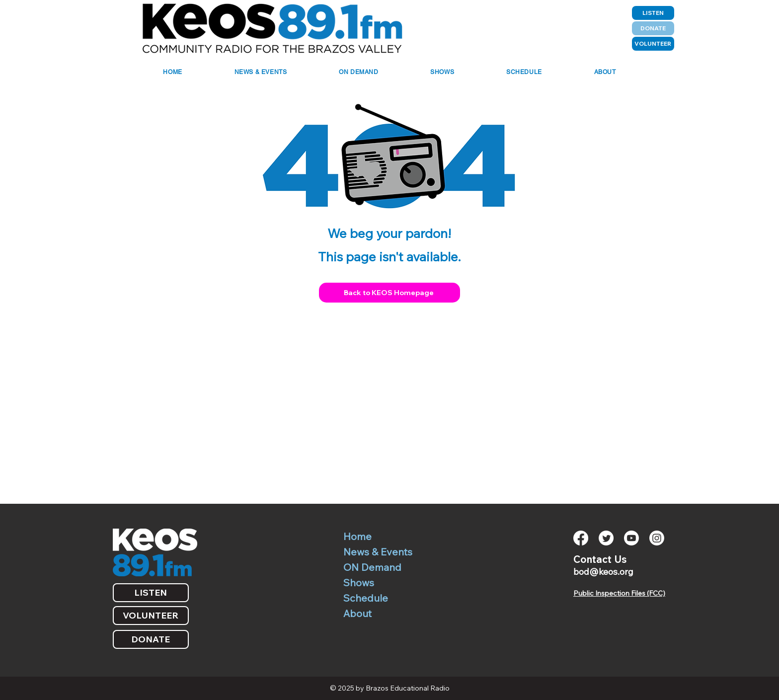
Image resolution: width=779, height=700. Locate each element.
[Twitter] (606, 538)
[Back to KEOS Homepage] (389, 293)
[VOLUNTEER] (653, 44)
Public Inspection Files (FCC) (619, 593)
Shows (359, 583)
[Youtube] (631, 538)
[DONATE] (653, 28)
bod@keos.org (603, 572)
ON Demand (372, 567)
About (357, 613)
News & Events (378, 552)
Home (357, 536)
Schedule (366, 598)
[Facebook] (581, 538)
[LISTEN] (653, 13)
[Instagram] (657, 538)
